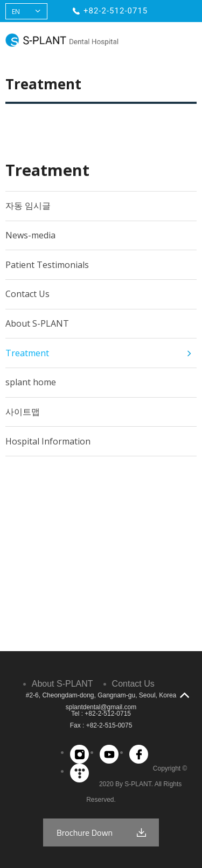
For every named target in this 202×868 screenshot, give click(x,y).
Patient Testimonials (47, 265)
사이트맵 (23, 412)
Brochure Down (85, 832)
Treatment (27, 353)
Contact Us (27, 294)
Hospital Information (48, 441)
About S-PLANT (37, 323)
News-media (30, 235)
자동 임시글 (28, 206)
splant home (31, 382)
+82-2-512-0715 (116, 11)
